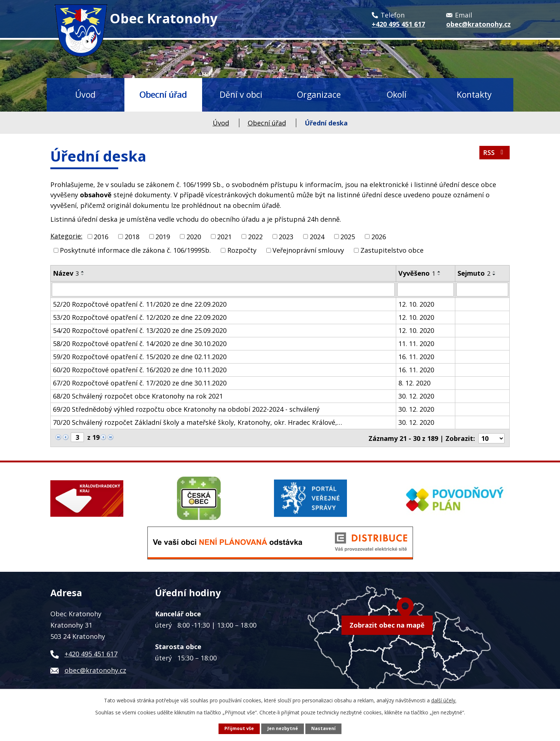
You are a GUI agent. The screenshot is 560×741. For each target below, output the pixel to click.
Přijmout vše (239, 728)
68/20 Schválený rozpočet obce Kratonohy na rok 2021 (138, 396)
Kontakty (474, 94)
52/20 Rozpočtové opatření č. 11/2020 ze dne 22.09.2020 (140, 304)
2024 (317, 236)
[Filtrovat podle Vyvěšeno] (426, 290)
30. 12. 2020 (416, 396)
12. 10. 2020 (416, 304)
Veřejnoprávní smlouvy (308, 250)
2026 (379, 236)
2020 (194, 236)
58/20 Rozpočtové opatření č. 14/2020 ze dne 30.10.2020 (140, 344)
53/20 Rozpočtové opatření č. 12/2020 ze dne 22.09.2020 (140, 317)
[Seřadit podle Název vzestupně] (83, 272)
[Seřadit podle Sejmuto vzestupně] (494, 272)
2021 (224, 236)
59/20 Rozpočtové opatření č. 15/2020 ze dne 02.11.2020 (140, 357)
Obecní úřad (163, 94)
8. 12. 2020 (414, 383)
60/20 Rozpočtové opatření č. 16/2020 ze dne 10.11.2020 (140, 370)
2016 (101, 236)
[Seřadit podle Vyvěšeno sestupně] (439, 275)
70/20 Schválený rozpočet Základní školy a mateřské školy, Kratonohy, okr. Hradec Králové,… (198, 422)
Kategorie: (66, 236)
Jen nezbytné (283, 728)
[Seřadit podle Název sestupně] (83, 275)
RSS (494, 154)
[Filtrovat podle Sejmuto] (482, 290)
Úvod (85, 94)
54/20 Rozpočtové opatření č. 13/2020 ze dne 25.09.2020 (140, 330)
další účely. (444, 700)
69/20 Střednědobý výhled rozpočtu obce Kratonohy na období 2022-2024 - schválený (186, 409)
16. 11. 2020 (416, 357)
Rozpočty (242, 250)
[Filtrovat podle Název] (223, 290)
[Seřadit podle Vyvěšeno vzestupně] (439, 272)
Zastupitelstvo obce (392, 250)
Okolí (397, 94)
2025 (348, 236)
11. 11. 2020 (416, 344)
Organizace (319, 94)
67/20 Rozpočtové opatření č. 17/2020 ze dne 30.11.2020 (140, 383)
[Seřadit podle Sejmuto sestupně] (494, 275)
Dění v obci (241, 94)
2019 (163, 236)
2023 (286, 236)
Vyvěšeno (417, 273)
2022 (255, 236)
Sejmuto (474, 273)
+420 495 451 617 (91, 653)
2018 (132, 236)
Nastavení (323, 728)
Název (66, 273)
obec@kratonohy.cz (95, 670)
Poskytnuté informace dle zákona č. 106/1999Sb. (135, 250)
